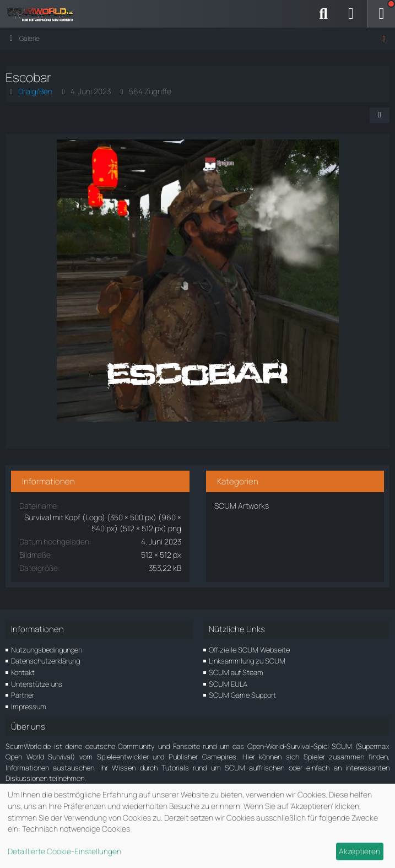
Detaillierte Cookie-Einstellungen (64, 851)
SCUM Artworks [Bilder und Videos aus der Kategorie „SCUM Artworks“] (242, 506)
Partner (23, 695)
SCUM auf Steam (236, 672)
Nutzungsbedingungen (47, 650)
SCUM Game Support (242, 695)
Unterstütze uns (37, 684)
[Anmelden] (351, 14)
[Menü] (381, 14)
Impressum (29, 707)
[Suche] (323, 14)
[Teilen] (380, 115)
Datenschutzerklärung (45, 661)
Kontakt (23, 672)
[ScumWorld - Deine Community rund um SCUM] (44, 14)
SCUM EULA (228, 684)
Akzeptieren (359, 851)
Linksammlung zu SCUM (247, 661)
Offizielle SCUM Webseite (249, 650)
